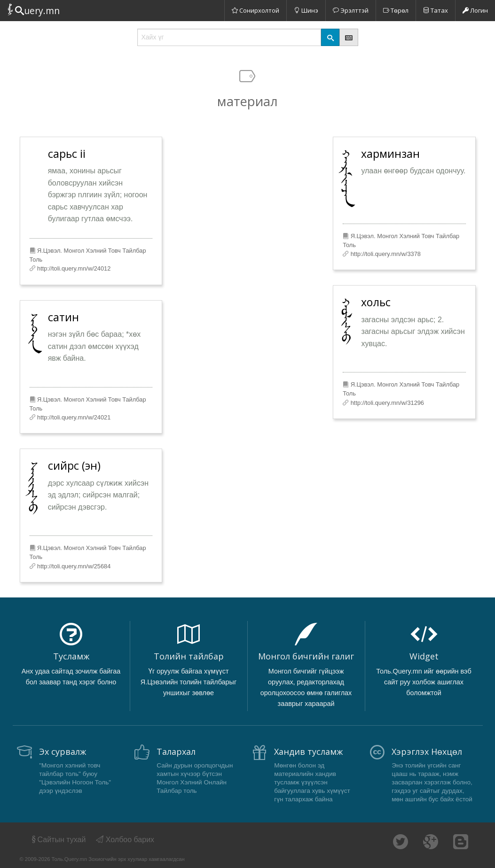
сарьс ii (67, 154)
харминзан (390, 154)
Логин (475, 10)
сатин (63, 317)
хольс (376, 302)
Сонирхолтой (255, 10)
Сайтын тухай (58, 840)
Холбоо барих (125, 840)
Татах (436, 10)
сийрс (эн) (74, 465)
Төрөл (396, 10)
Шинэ (306, 10)
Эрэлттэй (351, 10)
